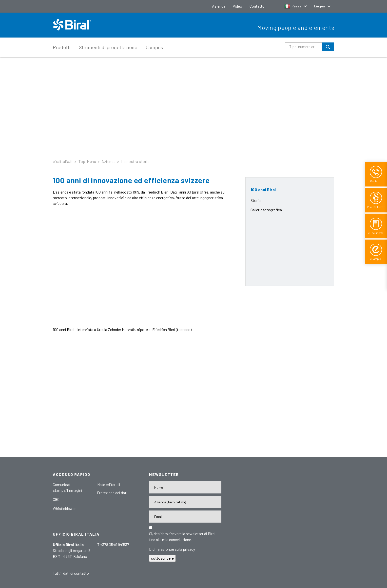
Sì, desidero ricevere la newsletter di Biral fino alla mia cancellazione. (182, 537)
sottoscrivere (162, 558)
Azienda (219, 6)
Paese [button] (293, 6)
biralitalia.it (63, 161)
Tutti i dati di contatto (71, 573)
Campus (154, 47)
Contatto (257, 6)
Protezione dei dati (112, 493)
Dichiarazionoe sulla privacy (172, 549)
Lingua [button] (320, 6)
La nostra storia (135, 161)
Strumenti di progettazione (108, 47)
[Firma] (185, 502)
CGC (56, 499)
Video (237, 6)
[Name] (185, 487)
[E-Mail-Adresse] (185, 517)
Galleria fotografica (266, 210)
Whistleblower (64, 509)
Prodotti (62, 47)
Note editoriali (109, 485)
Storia (256, 200)
